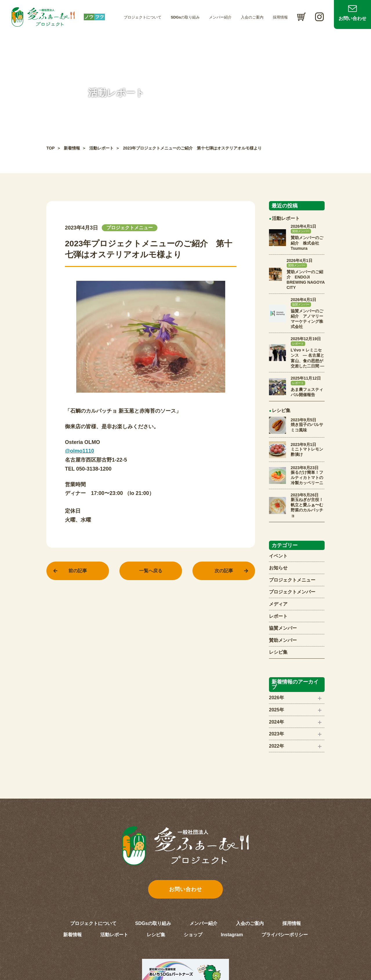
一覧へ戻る (151, 571)
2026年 (277, 698)
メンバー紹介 (220, 17)
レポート (278, 616)
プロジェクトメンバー (292, 592)
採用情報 (280, 17)
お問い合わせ (352, 18)
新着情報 (72, 148)
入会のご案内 (252, 17)
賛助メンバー (283, 640)
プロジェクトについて (143, 17)
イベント (278, 556)
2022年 (277, 746)
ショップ (193, 935)
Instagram (232, 935)
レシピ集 (278, 652)
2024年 (277, 722)
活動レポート (101, 148)
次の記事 (224, 571)
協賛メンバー (283, 628)
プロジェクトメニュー (292, 580)
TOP (51, 148)
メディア (278, 604)
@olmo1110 (80, 451)
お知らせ (278, 568)
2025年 (277, 710)
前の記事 (78, 571)
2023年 (277, 734)
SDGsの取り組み (185, 17)
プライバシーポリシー (285, 935)
